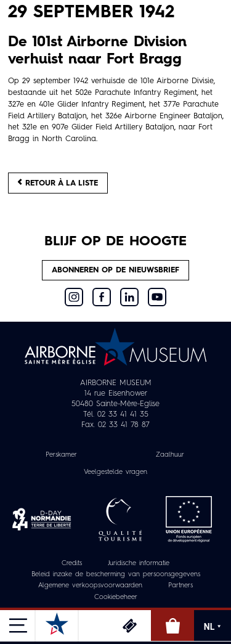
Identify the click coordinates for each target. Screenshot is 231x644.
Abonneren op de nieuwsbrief (115, 270)
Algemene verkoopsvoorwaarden (90, 586)
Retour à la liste (58, 183)
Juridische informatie (139, 564)
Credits (72, 564)
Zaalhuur (170, 455)
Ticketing (129, 626)
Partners (180, 586)
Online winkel (172, 626)
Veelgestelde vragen (115, 472)
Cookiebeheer (116, 597)
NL (213, 627)
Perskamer (61, 455)
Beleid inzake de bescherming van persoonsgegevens (116, 575)
